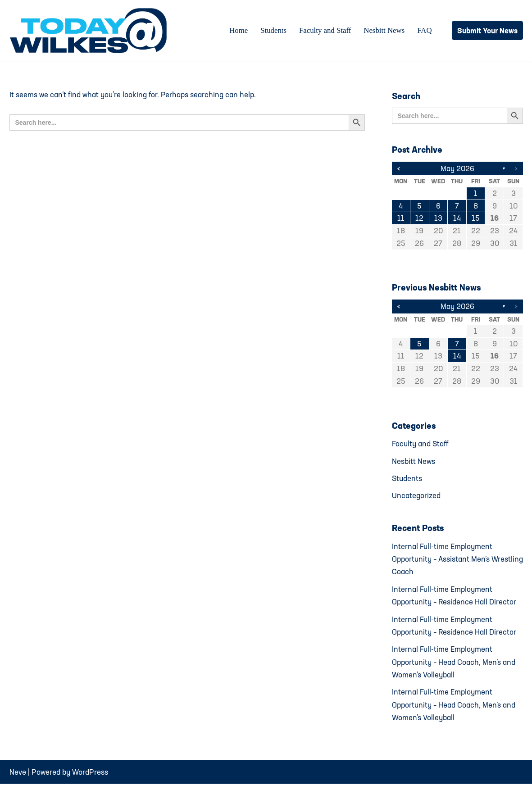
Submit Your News (487, 30)
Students (272, 31)
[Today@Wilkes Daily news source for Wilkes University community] (91, 31)
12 (419, 219)
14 (457, 219)
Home (237, 31)
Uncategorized (416, 498)
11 (401, 219)
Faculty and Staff (324, 31)
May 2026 (457, 169)
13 (438, 219)
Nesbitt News (384, 31)
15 (476, 219)
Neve (18, 778)
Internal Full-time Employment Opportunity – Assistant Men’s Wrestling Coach (442, 562)
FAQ (425, 31)
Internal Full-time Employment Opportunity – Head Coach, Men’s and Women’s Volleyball (454, 666)
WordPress (90, 778)
